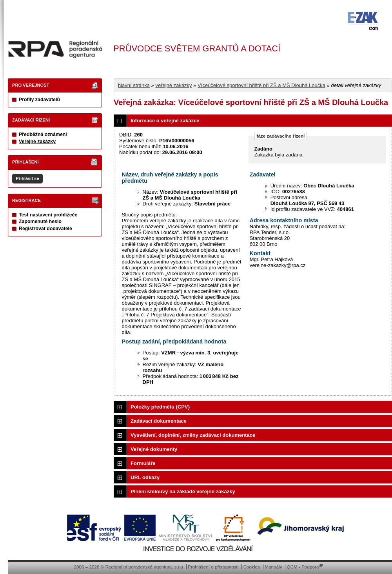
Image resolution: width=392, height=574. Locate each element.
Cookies (252, 567)
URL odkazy (145, 477)
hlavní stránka (134, 85)
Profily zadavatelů (39, 100)
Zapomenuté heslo (40, 222)
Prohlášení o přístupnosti (213, 567)
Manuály (273, 567)
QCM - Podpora (303, 567)
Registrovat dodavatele (45, 229)
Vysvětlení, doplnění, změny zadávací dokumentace (193, 435)
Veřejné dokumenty (154, 449)
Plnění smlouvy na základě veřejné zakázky (183, 491)
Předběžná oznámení (43, 134)
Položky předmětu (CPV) (160, 407)
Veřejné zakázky (37, 142)
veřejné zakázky (173, 85)
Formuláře (143, 463)
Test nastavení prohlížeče (48, 215)
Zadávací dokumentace (159, 421)
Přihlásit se (27, 178)
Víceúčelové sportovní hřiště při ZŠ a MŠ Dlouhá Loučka (261, 85)
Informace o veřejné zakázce (165, 121)
